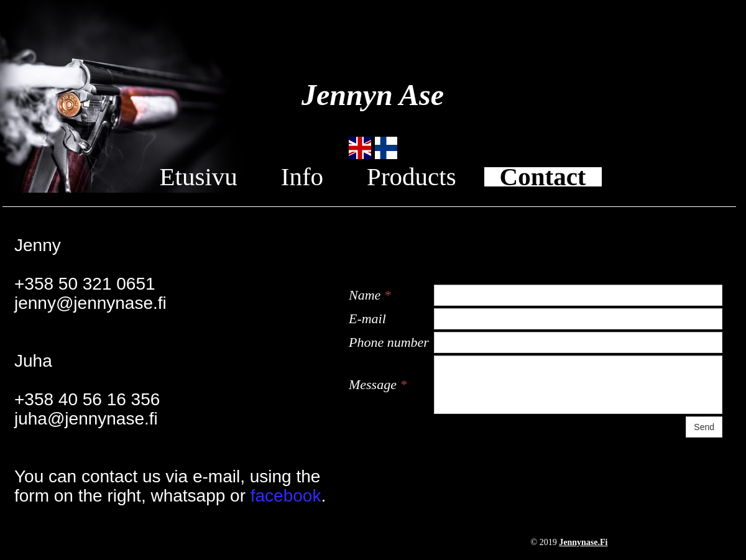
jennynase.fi (583, 542)
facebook (286, 496)
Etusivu (198, 177)
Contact (543, 177)
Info (302, 177)
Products (412, 177)
